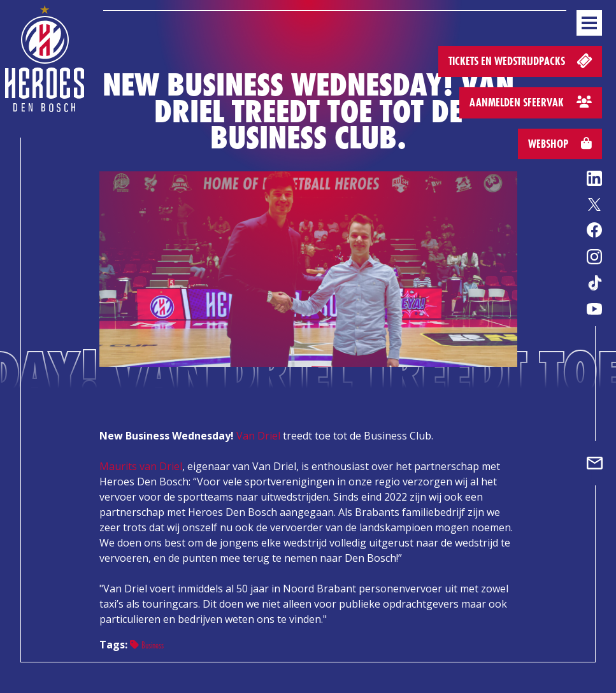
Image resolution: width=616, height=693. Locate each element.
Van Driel (258, 436)
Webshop (560, 144)
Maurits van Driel (141, 466)
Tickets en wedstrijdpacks (521, 60)
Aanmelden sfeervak (531, 102)
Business (147, 645)
